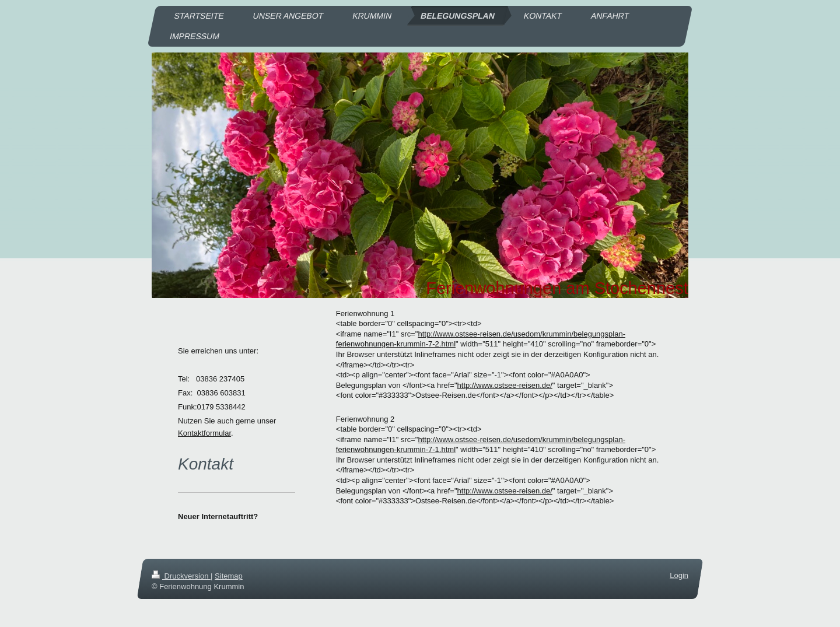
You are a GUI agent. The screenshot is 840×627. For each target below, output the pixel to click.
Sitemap (229, 576)
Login (679, 575)
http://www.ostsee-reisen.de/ (505, 385)
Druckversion (181, 576)
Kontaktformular (204, 433)
